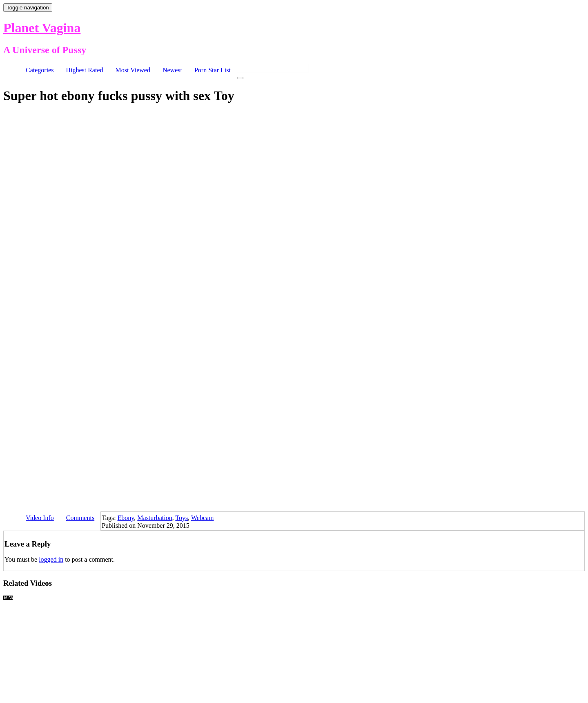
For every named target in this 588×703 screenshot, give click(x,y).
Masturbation (155, 518)
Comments (80, 518)
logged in (51, 559)
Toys (182, 518)
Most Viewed (133, 70)
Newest (172, 70)
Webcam (203, 518)
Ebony (126, 518)
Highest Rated (84, 70)
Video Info (40, 518)
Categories (40, 70)
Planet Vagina (42, 28)
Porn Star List (213, 70)
